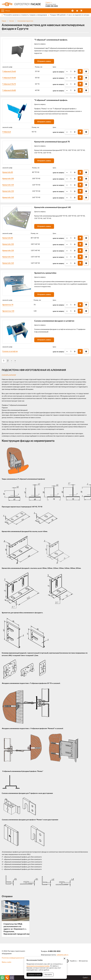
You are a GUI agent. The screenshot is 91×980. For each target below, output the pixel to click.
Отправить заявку (46, 62)
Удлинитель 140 (10, 318)
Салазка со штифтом (12, 359)
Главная (4, 21)
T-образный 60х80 (11, 91)
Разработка (73, 969)
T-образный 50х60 (11, 79)
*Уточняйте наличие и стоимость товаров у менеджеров (25, 15)
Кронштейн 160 (10, 202)
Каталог (12, 21)
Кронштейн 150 (10, 195)
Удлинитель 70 (10, 312)
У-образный (9, 135)
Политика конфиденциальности (13, 966)
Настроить (48, 975)
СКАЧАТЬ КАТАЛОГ (9, 383)
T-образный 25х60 (11, 73)
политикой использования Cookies (38, 966)
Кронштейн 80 (10, 176)
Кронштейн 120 (10, 189)
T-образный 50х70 (11, 85)
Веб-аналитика (83, 969)
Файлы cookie (7, 970)
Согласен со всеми (34, 975)
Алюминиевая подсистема (25, 21)
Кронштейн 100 (10, 183)
